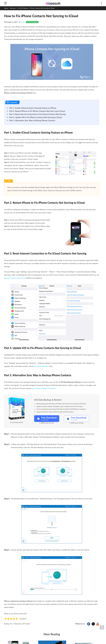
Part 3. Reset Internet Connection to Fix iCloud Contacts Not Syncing (37, 114)
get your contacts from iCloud (15, 278)
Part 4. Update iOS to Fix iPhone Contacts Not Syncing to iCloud (36, 117)
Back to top (102, 628)
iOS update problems (41, 366)
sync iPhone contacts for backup (44, 388)
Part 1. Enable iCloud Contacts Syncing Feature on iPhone (33, 108)
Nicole (22, 22)
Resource (13, 8)
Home (6, 8)
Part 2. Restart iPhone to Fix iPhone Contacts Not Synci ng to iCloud (37, 111)
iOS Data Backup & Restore (48, 400)
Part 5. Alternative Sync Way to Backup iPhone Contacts (32, 120)
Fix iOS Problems (23, 8)
